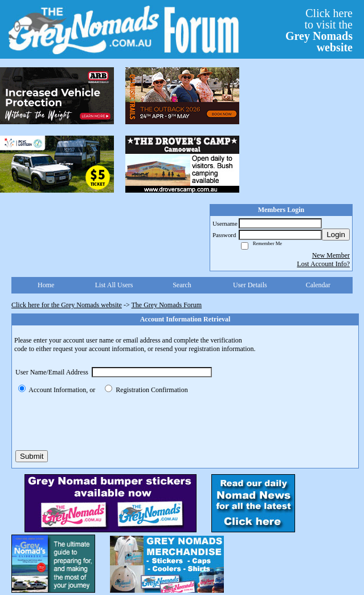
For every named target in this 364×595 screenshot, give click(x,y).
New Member (331, 255)
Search (182, 285)
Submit (32, 456)
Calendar (318, 285)
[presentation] (102, 422)
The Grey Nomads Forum (167, 305)
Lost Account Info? (323, 264)
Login (336, 235)
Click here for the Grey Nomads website (67, 305)
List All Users (114, 285)
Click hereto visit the (319, 30)
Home (46, 285)
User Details (250, 285)
